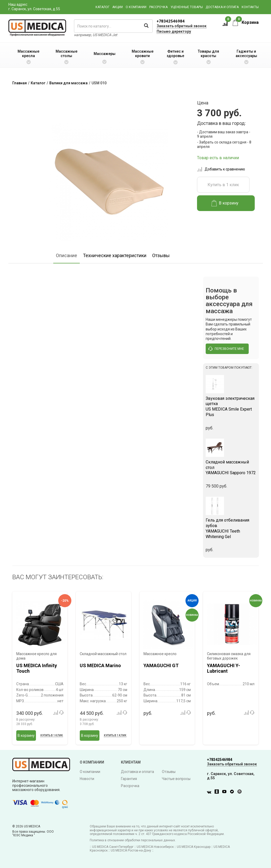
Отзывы (161, 255)
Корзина (246, 22)
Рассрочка (158, 7)
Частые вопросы (176, 779)
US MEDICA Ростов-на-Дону (131, 850)
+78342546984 (171, 21)
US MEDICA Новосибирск (155, 847)
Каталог (102, 7)
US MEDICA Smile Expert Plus (231, 407)
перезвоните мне (226, 349)
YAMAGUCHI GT (161, 665)
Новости (87, 779)
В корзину (225, 203)
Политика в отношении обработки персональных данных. (133, 840)
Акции (118, 7)
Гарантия (129, 779)
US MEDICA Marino (100, 665)
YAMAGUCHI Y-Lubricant (224, 668)
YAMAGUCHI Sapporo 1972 (231, 468)
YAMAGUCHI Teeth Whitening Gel (231, 528)
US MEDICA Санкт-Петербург (113, 847)
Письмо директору (174, 31)
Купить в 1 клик (223, 185)
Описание (67, 255)
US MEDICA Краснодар (194, 847)
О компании (136, 7)
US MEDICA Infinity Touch (37, 668)
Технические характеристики (115, 255)
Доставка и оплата (222, 7)
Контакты (250, 7)
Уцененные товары (187, 7)
